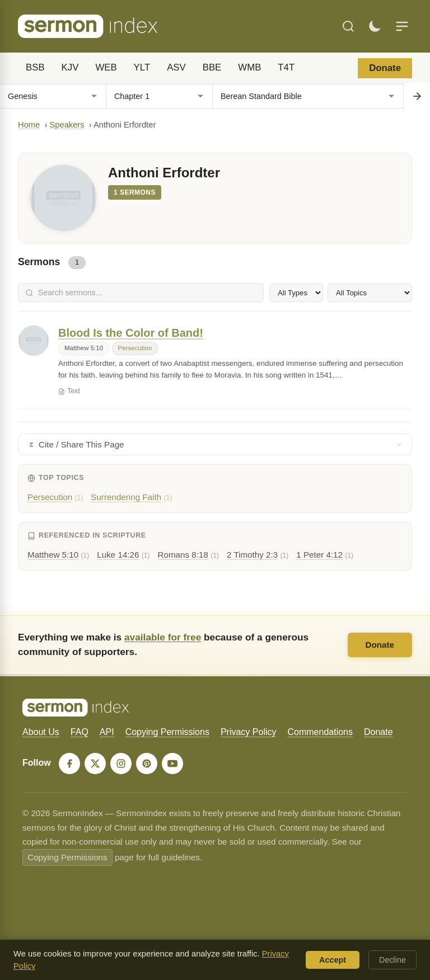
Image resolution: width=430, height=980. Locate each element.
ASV (176, 67)
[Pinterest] (147, 764)
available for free (163, 637)
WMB (249, 67)
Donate (385, 68)
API (107, 732)
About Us (41, 732)
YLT (142, 67)
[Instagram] (121, 764)
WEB (106, 67)
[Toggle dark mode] (375, 26)
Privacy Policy (249, 732)
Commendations (320, 732)
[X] (95, 764)
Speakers (67, 125)
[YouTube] (172, 764)
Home (29, 125)
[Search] (348, 26)
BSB (35, 67)
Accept (333, 960)
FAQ (80, 732)
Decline (392, 960)
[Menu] (402, 26)
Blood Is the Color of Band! (131, 333)
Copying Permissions (167, 732)
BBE (212, 67)
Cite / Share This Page (215, 444)
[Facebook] (69, 764)
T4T (286, 67)
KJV (70, 67)
